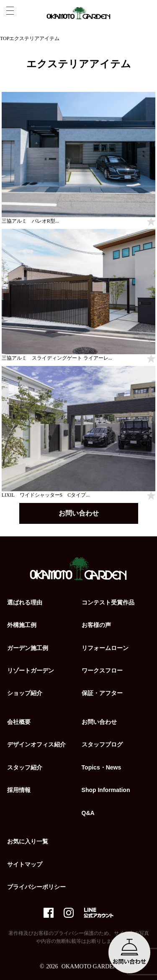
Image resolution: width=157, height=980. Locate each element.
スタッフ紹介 (25, 767)
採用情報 (19, 790)
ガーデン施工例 (28, 648)
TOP (5, 38)
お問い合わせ (79, 513)
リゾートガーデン (31, 670)
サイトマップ (25, 864)
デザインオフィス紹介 (36, 744)
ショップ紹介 (25, 693)
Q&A (88, 813)
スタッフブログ (102, 744)
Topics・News (102, 767)
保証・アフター (102, 693)
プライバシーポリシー (36, 887)
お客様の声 (96, 625)
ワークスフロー (102, 670)
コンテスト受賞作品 (108, 602)
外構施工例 (22, 625)
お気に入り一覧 (28, 841)
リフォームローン (105, 648)
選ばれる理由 (25, 602)
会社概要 (19, 722)
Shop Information (106, 790)
